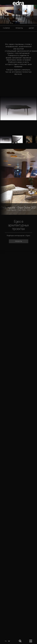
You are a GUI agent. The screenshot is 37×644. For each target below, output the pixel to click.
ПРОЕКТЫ (19, 28)
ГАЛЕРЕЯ (6, 28)
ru (8, 641)
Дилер (31, 28)
